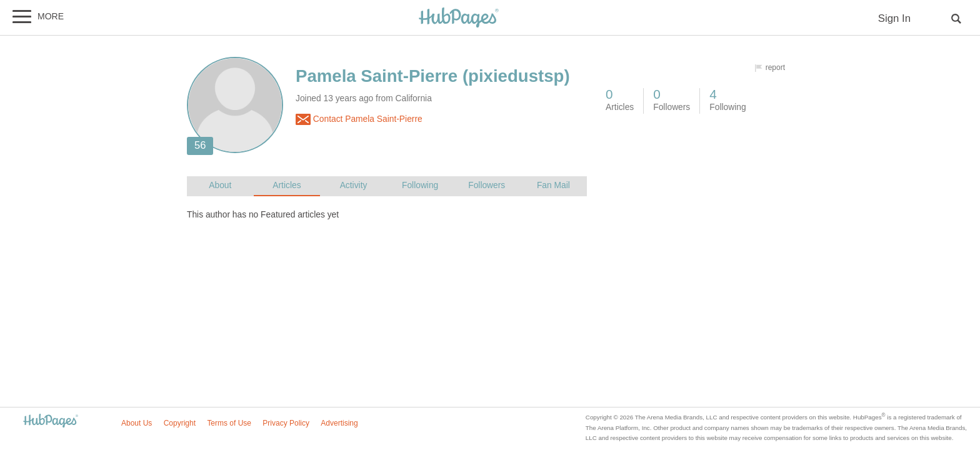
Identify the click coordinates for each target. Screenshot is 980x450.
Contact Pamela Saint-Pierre (359, 119)
